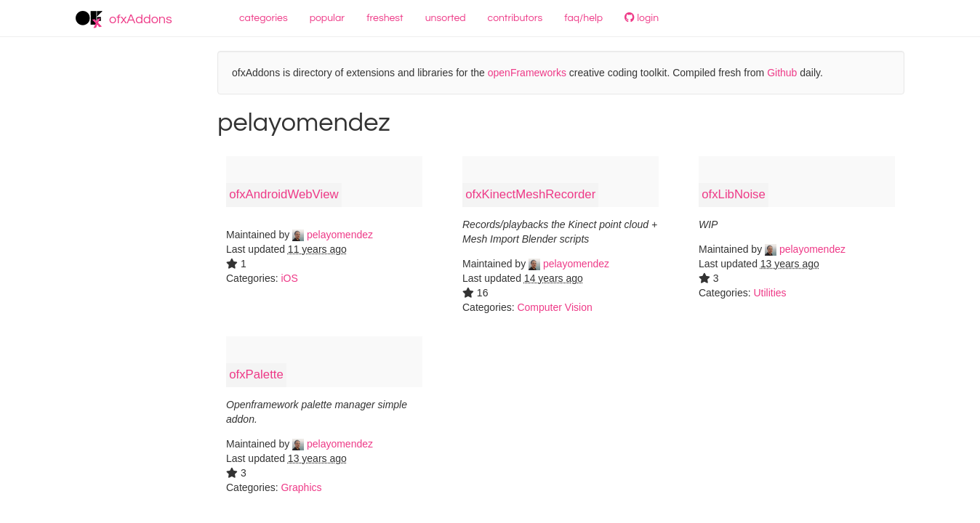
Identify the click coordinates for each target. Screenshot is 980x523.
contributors (515, 18)
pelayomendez (333, 235)
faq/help (583, 18)
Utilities (770, 293)
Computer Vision (554, 307)
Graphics (301, 487)
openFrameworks (527, 73)
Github (782, 73)
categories (264, 18)
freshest (385, 18)
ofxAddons (124, 20)
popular (328, 18)
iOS (289, 278)
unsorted (446, 18)
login (642, 18)
